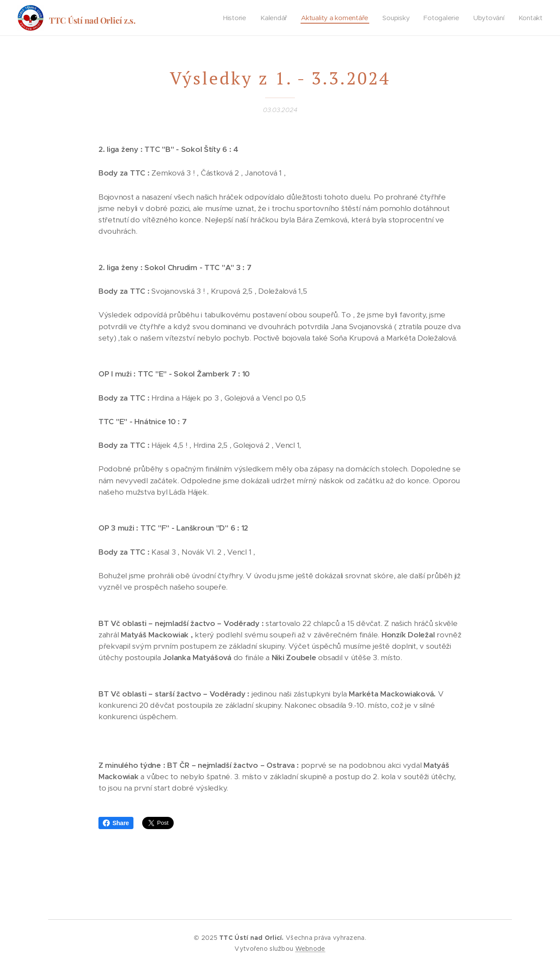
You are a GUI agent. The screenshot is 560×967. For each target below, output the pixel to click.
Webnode (310, 949)
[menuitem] (235, 18)
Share (116, 823)
